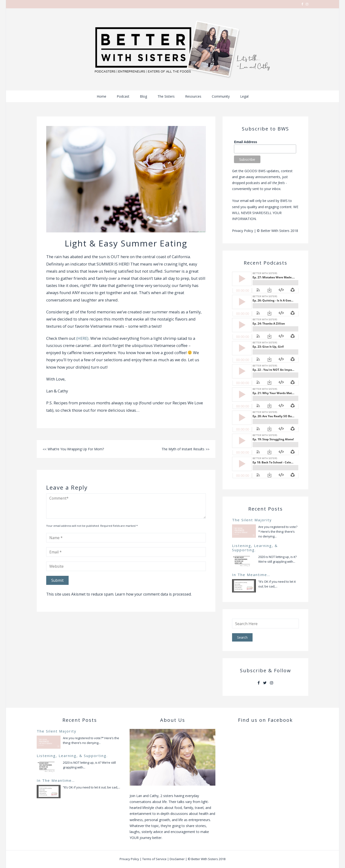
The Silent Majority (252, 520)
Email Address (246, 142)
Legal (244, 96)
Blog (143, 96)
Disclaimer (177, 859)
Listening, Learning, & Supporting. (255, 548)
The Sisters (166, 96)
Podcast (123, 96)
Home (101, 96)
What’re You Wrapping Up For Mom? (76, 449)
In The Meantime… (251, 575)
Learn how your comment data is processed (153, 594)
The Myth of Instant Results (183, 449)
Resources (193, 96)
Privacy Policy (243, 231)
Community (221, 96)
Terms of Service (154, 859)
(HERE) (82, 338)
